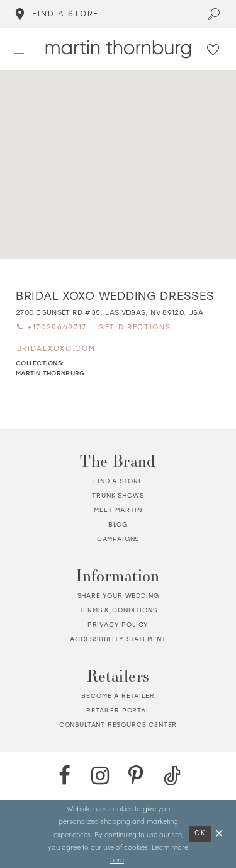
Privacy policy (118, 625)
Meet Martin (118, 510)
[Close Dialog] (220, 834)
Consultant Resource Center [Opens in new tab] (118, 725)
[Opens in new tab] (110, 313)
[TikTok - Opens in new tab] (172, 776)
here (117, 859)
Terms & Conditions (118, 610)
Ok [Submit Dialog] (200, 833)
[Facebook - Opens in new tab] (65, 776)
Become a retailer (118, 696)
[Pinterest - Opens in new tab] (136, 776)
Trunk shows (118, 495)
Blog (118, 524)
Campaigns (118, 539)
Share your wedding (118, 596)
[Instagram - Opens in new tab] (100, 776)
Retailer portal (118, 710)
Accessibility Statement (118, 639)
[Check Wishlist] (214, 49)
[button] (20, 49)
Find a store (118, 481)
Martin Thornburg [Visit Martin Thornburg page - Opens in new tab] (50, 373)
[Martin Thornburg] (118, 49)
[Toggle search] (214, 14)
